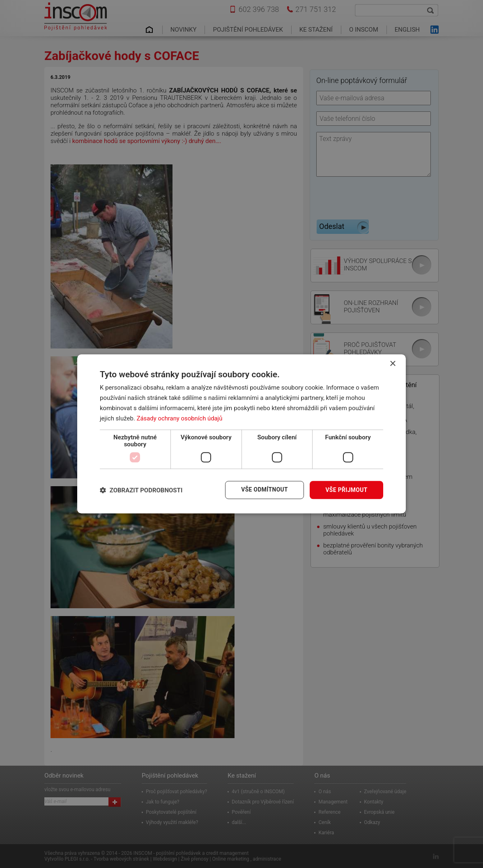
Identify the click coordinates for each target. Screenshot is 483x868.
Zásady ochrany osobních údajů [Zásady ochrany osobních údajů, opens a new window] (180, 418)
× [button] (392, 364)
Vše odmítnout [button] (264, 490)
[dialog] (241, 434)
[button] (141, 490)
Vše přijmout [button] (346, 490)
